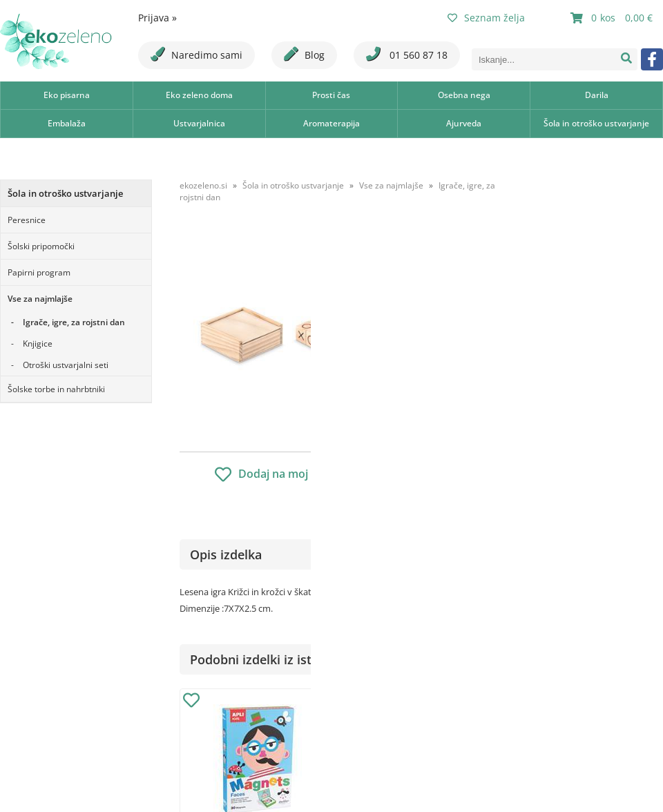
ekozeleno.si (203, 185)
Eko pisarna (67, 95)
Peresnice (27, 220)
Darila (597, 95)
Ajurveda (464, 123)
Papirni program (39, 272)
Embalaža (67, 123)
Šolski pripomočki (41, 246)
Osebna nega (464, 95)
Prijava (157, 18)
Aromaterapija (331, 123)
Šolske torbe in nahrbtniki (56, 389)
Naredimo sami (196, 54)
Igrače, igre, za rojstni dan (74, 322)
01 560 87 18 (407, 54)
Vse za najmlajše (40, 299)
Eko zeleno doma (199, 95)
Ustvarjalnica (199, 123)
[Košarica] (613, 18)
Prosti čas (331, 95)
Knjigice (38, 344)
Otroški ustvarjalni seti (66, 365)
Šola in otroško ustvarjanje (596, 123)
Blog (304, 54)
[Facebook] (652, 59)
